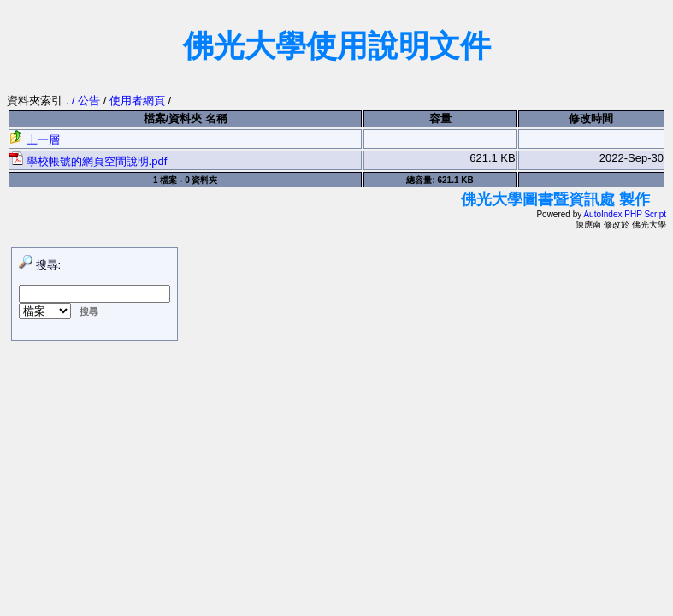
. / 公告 (85, 101)
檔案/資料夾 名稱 (186, 118)
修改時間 (591, 118)
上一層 (35, 140)
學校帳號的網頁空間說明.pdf (88, 161)
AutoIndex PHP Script (625, 214)
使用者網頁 (137, 101)
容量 (440, 118)
